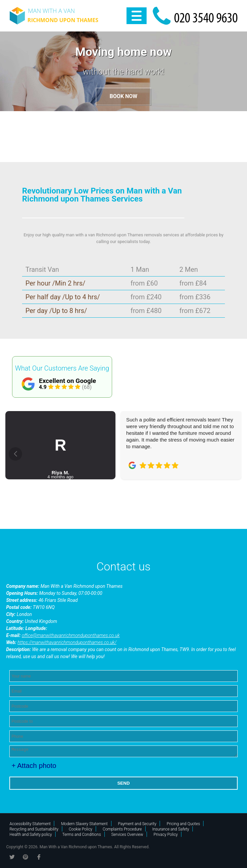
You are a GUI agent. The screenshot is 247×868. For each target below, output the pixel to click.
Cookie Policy (81, 829)
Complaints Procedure (122, 829)
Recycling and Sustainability (34, 829)
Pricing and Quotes (183, 824)
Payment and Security (137, 824)
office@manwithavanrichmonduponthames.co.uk (71, 635)
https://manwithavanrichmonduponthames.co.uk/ (67, 642)
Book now (124, 97)
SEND (123, 783)
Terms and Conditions (82, 835)
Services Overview (127, 835)
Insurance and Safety (171, 829)
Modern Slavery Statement (84, 824)
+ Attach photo (34, 765)
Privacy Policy (166, 835)
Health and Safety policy (31, 835)
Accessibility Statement (30, 824)
